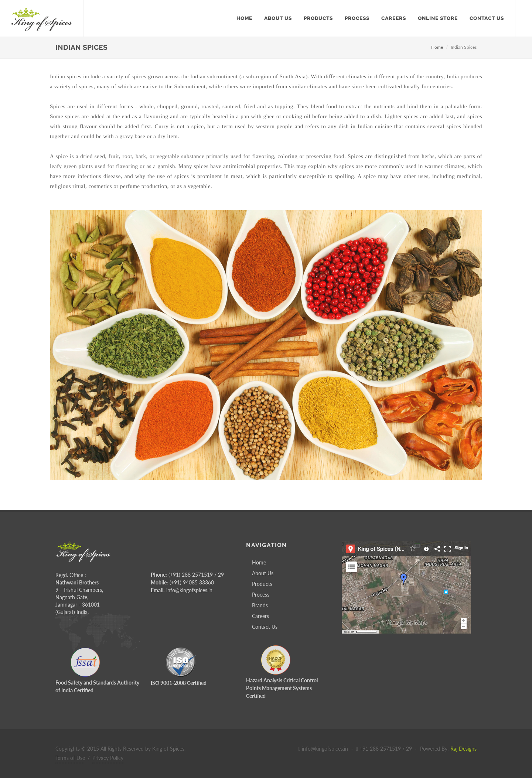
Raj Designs (463, 749)
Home (437, 47)
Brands (260, 605)
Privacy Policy (108, 758)
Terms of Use (70, 758)
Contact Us (265, 627)
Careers (260, 616)
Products (262, 584)
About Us (263, 573)
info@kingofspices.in (189, 590)
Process (261, 595)
